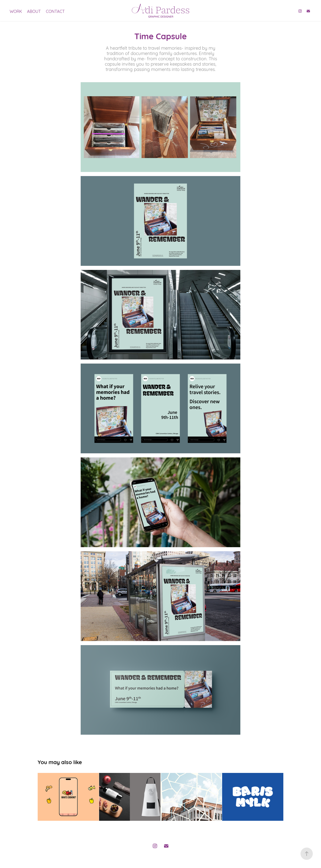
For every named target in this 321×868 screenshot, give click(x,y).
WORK (16, 11)
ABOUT (34, 11)
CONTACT (55, 11)
